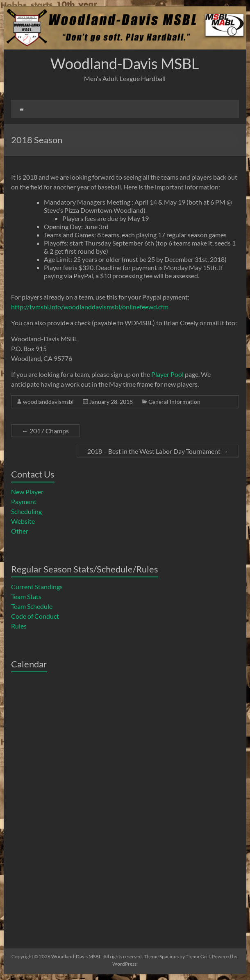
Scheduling (26, 511)
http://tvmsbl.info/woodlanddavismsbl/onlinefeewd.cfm (90, 307)
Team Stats (26, 596)
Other (20, 531)
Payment (24, 501)
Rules (19, 626)
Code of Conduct (35, 616)
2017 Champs (45, 431)
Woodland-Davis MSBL (125, 63)
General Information (174, 402)
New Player (27, 492)
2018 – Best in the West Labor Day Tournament (158, 451)
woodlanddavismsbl (48, 402)
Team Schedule (32, 606)
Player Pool (167, 374)
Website (23, 521)
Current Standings (37, 587)
